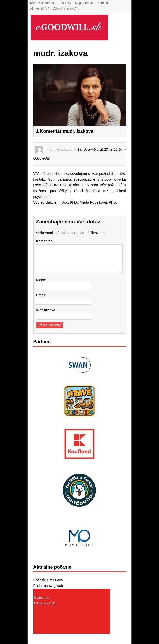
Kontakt (103, 3)
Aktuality (65, 3)
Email (41, 295)
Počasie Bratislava (48, 580)
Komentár (44, 241)
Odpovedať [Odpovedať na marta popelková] (42, 158)
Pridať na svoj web (48, 586)
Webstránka (46, 310)
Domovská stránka (43, 3)
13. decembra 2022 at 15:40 (100, 150)
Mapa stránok (84, 3)
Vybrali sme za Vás (66, 9)
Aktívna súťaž (39, 9)
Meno (41, 280)
